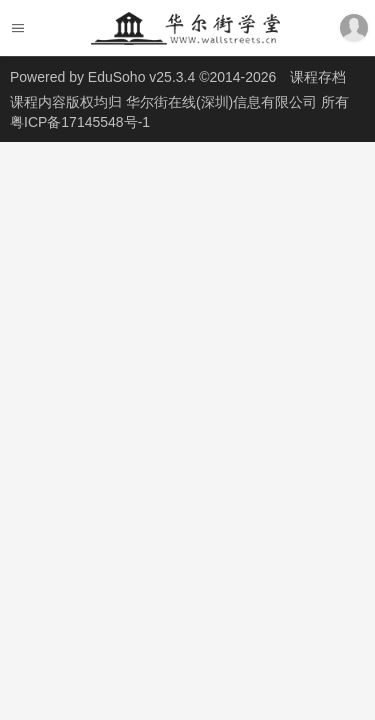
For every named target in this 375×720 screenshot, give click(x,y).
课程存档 (318, 77)
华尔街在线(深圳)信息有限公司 (223, 102)
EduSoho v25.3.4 (141, 77)
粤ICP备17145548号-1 (80, 122)
